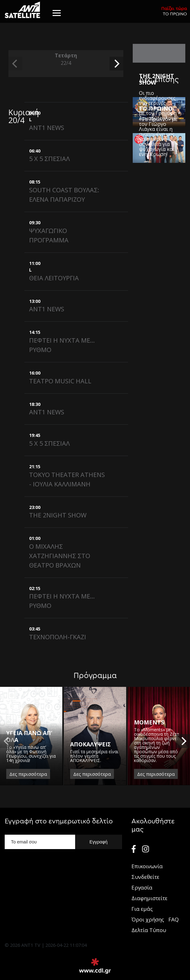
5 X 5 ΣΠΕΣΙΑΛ (49, 159)
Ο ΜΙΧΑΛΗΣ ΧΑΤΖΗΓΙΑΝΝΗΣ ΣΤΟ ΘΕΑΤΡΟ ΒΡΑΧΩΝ (60, 556)
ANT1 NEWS (47, 128)
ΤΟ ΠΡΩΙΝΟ (174, 11)
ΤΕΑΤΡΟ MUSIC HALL (60, 381)
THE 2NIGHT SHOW (58, 515)
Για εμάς (142, 909)
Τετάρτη (66, 59)
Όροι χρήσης (148, 919)
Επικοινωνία (147, 866)
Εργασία (142, 887)
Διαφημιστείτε (149, 898)
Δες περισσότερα (28, 774)
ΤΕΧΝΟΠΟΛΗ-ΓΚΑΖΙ (58, 637)
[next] (116, 64)
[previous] (15, 64)
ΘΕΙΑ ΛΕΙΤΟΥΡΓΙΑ (54, 278)
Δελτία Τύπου (149, 930)
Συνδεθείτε (145, 877)
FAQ (174, 919)
